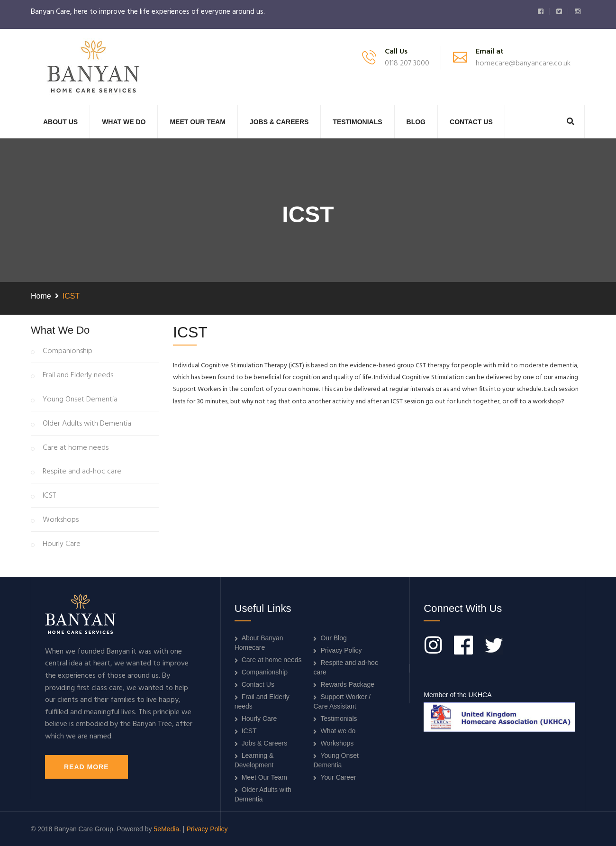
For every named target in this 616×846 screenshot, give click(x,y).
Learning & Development (254, 760)
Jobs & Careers (279, 122)
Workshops (61, 520)
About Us (60, 122)
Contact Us (471, 122)
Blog (416, 122)
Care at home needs (76, 448)
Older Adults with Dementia (87, 424)
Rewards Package (347, 684)
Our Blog (333, 638)
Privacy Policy (341, 650)
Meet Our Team (197, 122)
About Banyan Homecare (259, 643)
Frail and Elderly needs (78, 376)
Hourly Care (62, 545)
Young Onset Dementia (80, 400)
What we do (124, 122)
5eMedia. (167, 829)
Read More (86, 767)
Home (41, 296)
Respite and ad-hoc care (82, 472)
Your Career (338, 777)
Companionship (68, 352)
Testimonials (357, 122)
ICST (49, 496)
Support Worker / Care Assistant (342, 701)
